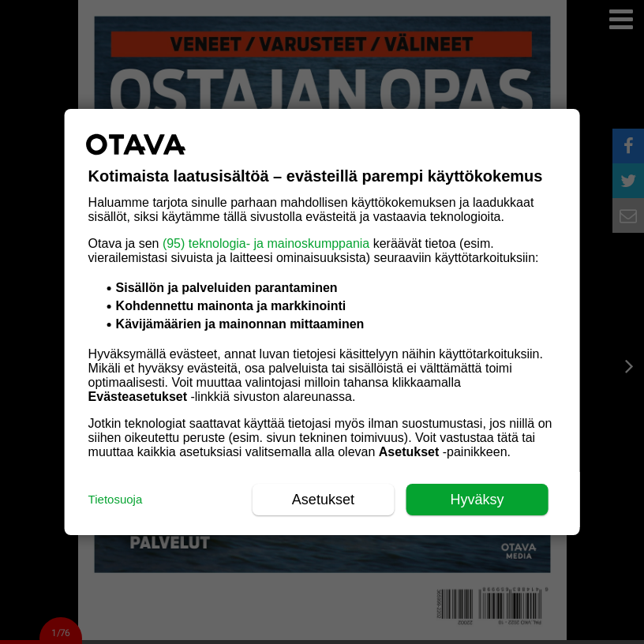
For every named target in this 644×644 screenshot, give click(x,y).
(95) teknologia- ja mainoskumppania (266, 243)
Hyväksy (477, 500)
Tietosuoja (116, 499)
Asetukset (323, 500)
